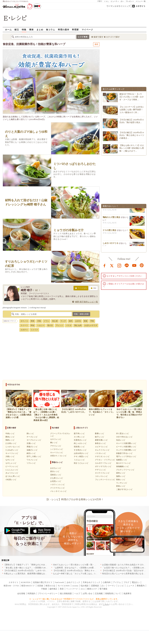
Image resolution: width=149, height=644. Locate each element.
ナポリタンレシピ (102, 456)
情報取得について (113, 593)
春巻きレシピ (100, 443)
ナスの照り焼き (110, 233)
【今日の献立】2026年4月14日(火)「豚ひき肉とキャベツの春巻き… (132, 135)
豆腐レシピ (31, 443)
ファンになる (81, 289)
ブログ (126, 582)
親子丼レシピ (79, 434)
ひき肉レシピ (11, 443)
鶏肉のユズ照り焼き (112, 220)
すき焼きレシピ (80, 450)
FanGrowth (59, 582)
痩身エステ (92, 589)
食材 (96, 44)
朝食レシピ (121, 480)
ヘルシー (41, 325)
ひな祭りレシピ (57, 478)
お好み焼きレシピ (81, 453)
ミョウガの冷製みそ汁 (69, 230)
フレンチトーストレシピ (105, 480)
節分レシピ (55, 471)
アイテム (117, 582)
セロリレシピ (56, 439)
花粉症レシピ (56, 475)
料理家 (75, 30)
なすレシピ (10, 460)
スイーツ (24, 325)
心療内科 (107, 582)
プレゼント (130, 1)
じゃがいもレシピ (13, 447)
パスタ (69, 325)
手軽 (92, 321)
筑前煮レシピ (79, 447)
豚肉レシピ (10, 437)
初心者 (55, 321)
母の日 (50, 325)
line (127, 265)
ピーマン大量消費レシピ (126, 447)
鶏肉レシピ (10, 440)
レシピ (121, 586)
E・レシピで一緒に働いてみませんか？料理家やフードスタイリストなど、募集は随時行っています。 (74, 599)
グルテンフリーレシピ (125, 470)
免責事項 (127, 593)
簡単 (31, 30)
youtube (134, 265)
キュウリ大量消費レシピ (126, 450)
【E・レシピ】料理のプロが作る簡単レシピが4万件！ (75, 499)
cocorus (75, 586)
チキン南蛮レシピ (81, 456)
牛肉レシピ (10, 434)
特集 (24, 30)
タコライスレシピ (102, 473)
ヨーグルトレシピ (34, 440)
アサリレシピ (56, 446)
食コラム (51, 30)
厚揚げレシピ (32, 447)
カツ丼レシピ (79, 437)
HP (36, 290)
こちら (106, 604)
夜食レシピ (121, 486)
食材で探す (98, 37)
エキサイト (141, 6)
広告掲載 (99, 593)
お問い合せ (88, 593)
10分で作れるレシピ (124, 437)
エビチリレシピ (101, 447)
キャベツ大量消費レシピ (126, 443)
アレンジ (59, 325)
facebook (105, 265)
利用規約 (31, 593)
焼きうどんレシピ (81, 463)
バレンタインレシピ (58, 491)
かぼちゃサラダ (91, 325)
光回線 (40, 586)
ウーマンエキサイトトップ (118, 6)
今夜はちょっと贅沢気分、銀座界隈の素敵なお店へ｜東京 (29, 574)
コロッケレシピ (101, 476)
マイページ (87, 30)
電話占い (136, 582)
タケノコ (24, 321)
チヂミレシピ (100, 470)
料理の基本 (64, 30)
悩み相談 (85, 586)
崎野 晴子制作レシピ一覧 (87, 302)
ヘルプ (77, 593)
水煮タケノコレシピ (58, 456)
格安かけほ (50, 586)
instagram (119, 265)
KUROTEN (26, 582)
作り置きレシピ (123, 434)
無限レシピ (121, 476)
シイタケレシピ (57, 449)
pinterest (142, 265)
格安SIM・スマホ (11, 586)
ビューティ (115, 1)
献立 (17, 30)
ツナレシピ (31, 463)
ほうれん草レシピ (13, 476)
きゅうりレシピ (12, 473)
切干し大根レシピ (34, 456)
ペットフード (72, 589)
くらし (107, 1)
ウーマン (112, 586)
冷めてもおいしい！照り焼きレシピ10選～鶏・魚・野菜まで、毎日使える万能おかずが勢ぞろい (95, 565)
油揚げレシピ (32, 450)
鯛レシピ (54, 443)
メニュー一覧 (141, 1)
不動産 (44, 589)
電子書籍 (103, 589)
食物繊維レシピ (123, 466)
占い (122, 1)
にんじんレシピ (12, 470)
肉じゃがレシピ (80, 443)
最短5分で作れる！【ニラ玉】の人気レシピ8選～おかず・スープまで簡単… (132, 97)
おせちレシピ (56, 468)
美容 (62, 589)
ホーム (8, 30)
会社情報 (21, 593)
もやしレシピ (11, 463)
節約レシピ (121, 473)
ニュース (130, 586)
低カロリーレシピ (123, 463)
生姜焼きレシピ (80, 440)
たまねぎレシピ (12, 450)
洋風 (39, 321)
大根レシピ (10, 456)
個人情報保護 (66, 593)
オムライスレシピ (102, 450)
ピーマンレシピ (12, 466)
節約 (71, 321)
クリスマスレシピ (57, 488)
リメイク (34, 330)
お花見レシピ (56, 481)
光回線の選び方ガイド (43, 582)
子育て (100, 1)
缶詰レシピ (121, 440)
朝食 (86, 321)
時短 (33, 325)
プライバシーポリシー (48, 593)
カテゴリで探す (113, 37)
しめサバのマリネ (111, 246)
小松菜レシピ (11, 480)
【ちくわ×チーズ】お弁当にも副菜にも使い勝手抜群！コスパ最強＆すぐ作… (132, 110)
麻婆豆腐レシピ (101, 440)
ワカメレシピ (32, 460)
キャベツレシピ (12, 453)
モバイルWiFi (64, 586)
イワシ (46, 321)
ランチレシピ (122, 483)
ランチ (63, 321)
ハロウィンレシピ (57, 485)
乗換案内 (141, 586)
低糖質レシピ (122, 460)
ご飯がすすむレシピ (124, 489)
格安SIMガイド (28, 586)
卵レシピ (30, 434)
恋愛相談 (95, 586)
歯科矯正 (53, 589)
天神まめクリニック (91, 582)
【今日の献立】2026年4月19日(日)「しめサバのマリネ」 (29, 571)
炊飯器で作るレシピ (124, 453)
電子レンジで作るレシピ (126, 456)
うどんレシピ (79, 460)
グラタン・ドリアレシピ (105, 460)
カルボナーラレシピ (103, 463)
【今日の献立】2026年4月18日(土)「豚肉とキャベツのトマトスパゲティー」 (87, 571)
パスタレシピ (100, 453)
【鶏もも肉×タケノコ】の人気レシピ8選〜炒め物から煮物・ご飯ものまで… (132, 148)
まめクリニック (73, 582)
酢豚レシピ (100, 434)
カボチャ (24, 330)
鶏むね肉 (78, 325)
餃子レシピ (100, 437)
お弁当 (78, 321)
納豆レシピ (31, 453)
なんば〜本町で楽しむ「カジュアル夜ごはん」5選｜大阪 (78, 574)
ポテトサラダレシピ (103, 466)
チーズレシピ (32, 437)
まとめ (40, 30)
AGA (83, 589)
